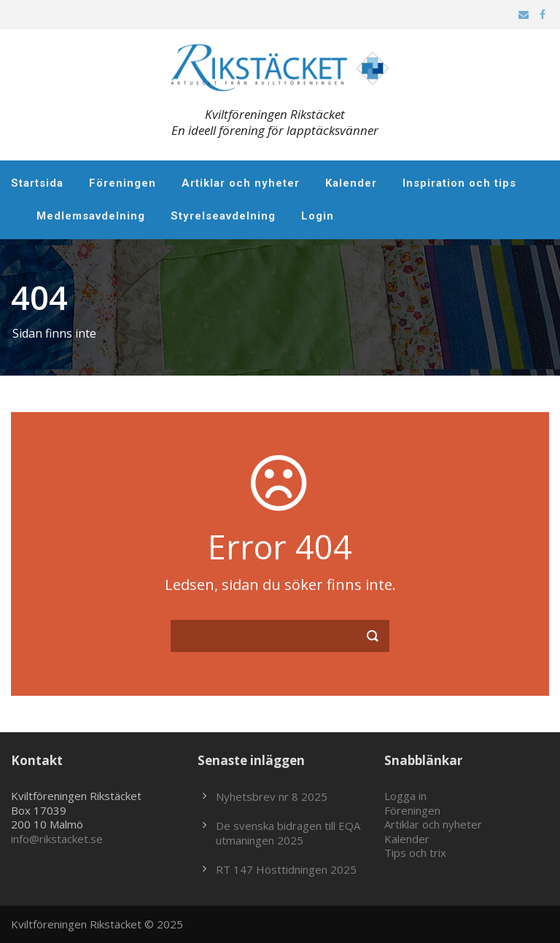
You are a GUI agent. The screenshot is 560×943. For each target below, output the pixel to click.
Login (318, 216)
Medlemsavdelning (91, 216)
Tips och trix (415, 853)
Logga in (405, 796)
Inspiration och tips (459, 183)
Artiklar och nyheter (241, 183)
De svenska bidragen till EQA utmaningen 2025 (288, 833)
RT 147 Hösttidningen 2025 (286, 869)
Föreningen (122, 183)
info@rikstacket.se (57, 839)
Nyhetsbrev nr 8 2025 (272, 796)
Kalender (351, 183)
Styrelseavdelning (223, 216)
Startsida (37, 183)
